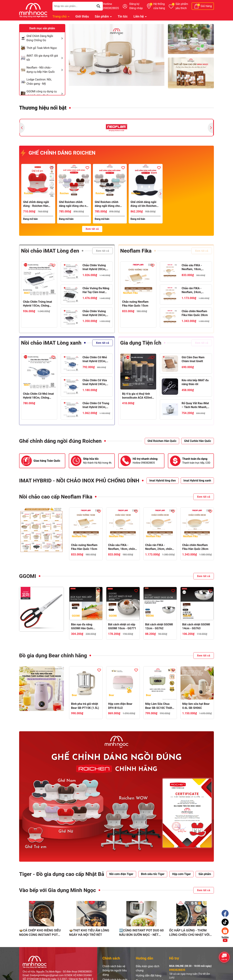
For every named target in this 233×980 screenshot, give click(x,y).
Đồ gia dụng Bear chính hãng (53, 655)
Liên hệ (139, 16)
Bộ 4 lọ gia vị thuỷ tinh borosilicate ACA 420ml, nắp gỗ (137, 396)
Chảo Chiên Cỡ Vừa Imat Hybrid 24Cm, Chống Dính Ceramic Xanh (95, 382)
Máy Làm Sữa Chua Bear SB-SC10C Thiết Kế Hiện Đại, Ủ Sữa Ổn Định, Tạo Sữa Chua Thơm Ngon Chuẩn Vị (159, 706)
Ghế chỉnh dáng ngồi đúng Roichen (60, 441)
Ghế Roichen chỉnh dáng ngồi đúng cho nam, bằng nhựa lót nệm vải (107, 204)
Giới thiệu (82, 16)
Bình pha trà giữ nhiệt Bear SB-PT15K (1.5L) (85, 706)
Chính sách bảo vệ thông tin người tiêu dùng (115, 970)
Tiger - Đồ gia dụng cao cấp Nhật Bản (63, 874)
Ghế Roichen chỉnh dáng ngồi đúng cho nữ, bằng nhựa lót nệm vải (74, 204)
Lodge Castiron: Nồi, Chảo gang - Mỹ (39, 82)
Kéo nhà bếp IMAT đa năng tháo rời (195, 382)
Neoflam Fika (136, 251)
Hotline (111, 6)
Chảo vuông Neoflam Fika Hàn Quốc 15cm (135, 304)
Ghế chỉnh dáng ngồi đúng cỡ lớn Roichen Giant (144, 204)
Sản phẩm (182, 6)
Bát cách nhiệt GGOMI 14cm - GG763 (196, 626)
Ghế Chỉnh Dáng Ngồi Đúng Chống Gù (45, 38)
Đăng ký (134, 4)
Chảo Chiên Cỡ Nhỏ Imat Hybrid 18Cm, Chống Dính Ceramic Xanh (38, 396)
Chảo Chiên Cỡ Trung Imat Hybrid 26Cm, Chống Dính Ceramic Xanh (96, 405)
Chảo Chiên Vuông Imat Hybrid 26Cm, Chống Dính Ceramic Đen (95, 313)
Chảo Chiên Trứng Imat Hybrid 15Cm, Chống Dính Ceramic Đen (37, 304)
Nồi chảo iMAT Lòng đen (50, 251)
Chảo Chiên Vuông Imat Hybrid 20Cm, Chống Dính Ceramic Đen (95, 267)
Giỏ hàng (206, 6)
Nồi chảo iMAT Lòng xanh (51, 343)
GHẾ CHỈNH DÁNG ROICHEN (58, 153)
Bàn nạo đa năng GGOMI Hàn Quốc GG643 (82, 627)
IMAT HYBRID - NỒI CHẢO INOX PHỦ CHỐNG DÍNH (79, 481)
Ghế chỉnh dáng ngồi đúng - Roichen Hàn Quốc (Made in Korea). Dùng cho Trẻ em (37, 204)
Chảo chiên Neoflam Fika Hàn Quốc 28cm (195, 313)
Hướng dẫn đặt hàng (149, 976)
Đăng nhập (136, 8)
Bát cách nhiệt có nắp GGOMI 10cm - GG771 (122, 626)
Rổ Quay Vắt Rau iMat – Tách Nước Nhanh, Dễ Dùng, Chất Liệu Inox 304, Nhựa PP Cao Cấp (195, 405)
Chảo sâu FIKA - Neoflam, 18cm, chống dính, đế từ (193, 267)
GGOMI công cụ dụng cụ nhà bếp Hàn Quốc (45, 94)
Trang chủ (60, 16)
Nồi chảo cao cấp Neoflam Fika (56, 497)
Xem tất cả (92, 229)
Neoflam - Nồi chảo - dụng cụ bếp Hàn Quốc (45, 70)
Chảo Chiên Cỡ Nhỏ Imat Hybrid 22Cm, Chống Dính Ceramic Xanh (95, 360)
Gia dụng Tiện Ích (141, 343)
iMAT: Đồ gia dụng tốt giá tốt (45, 58)
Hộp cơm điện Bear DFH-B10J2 (120, 706)
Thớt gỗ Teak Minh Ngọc (42, 48)
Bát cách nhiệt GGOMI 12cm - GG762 (159, 626)
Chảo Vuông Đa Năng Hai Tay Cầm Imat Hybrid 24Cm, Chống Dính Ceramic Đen (96, 290)
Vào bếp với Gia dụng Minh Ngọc (58, 890)
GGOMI (28, 576)
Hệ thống (159, 6)
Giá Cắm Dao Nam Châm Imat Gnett (193, 359)
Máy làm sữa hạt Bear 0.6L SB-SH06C (196, 706)
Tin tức (123, 16)
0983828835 (177, 970)
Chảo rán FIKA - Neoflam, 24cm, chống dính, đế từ (193, 290)
